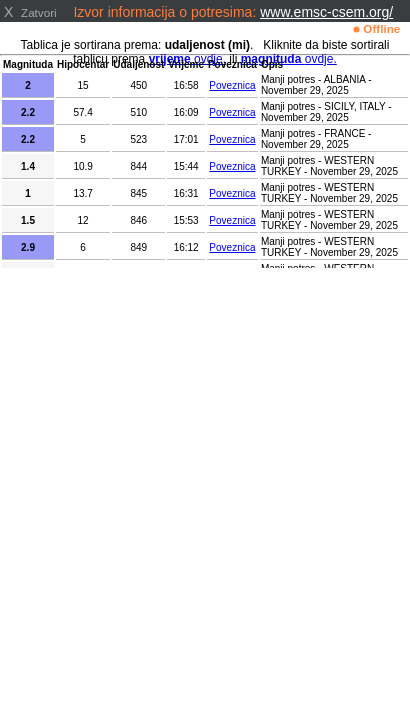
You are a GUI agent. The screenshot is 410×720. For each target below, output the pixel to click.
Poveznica (232, 85)
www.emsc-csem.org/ (326, 12)
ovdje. (289, 59)
